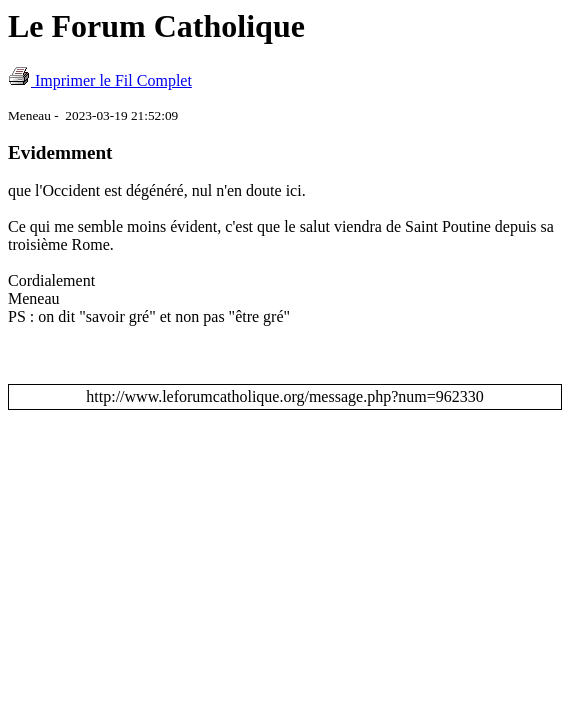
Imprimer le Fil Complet (113, 80)
